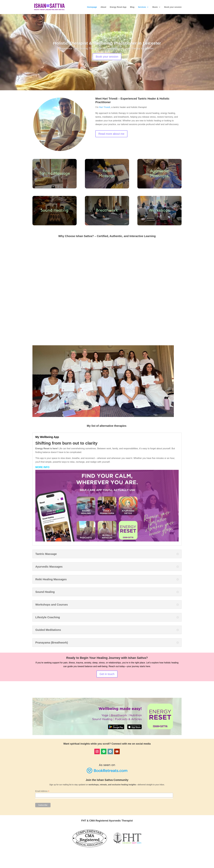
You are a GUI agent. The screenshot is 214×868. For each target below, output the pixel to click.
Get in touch (107, 674)
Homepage (92, 7)
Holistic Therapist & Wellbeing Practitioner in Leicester (107, 43)
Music (155, 7)
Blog (132, 7)
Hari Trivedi (105, 107)
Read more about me (111, 134)
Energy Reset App (118, 7)
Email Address (42, 791)
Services (142, 7)
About (103, 7)
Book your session (173, 7)
